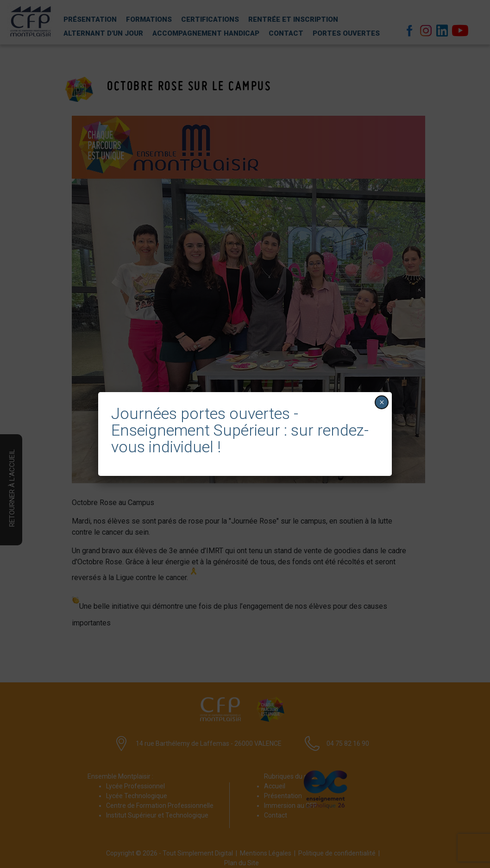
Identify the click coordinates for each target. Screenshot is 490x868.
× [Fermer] (382, 402)
